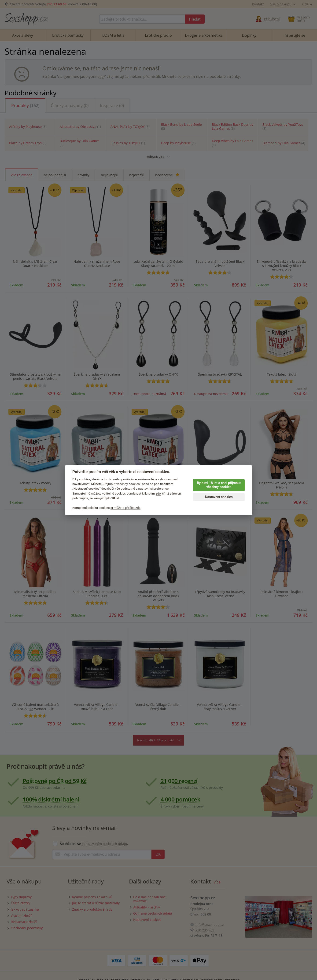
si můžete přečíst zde (125, 508)
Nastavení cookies (219, 497)
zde (158, 493)
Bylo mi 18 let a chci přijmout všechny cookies (219, 485)
